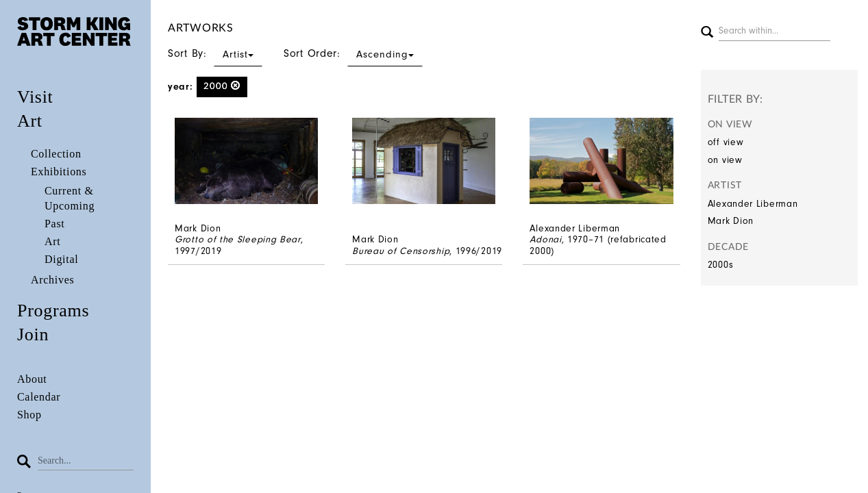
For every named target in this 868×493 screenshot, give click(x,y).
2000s (721, 265)
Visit (35, 97)
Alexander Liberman (753, 204)
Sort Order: (353, 53)
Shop (29, 415)
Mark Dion (731, 221)
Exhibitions (59, 172)
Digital (61, 259)
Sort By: (215, 53)
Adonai (545, 239)
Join (33, 334)
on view (725, 160)
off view (726, 142)
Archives (52, 280)
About (32, 379)
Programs (53, 311)
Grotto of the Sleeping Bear (238, 239)
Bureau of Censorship (401, 251)
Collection (56, 154)
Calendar (39, 397)
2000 (222, 86)
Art (30, 121)
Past (54, 224)
